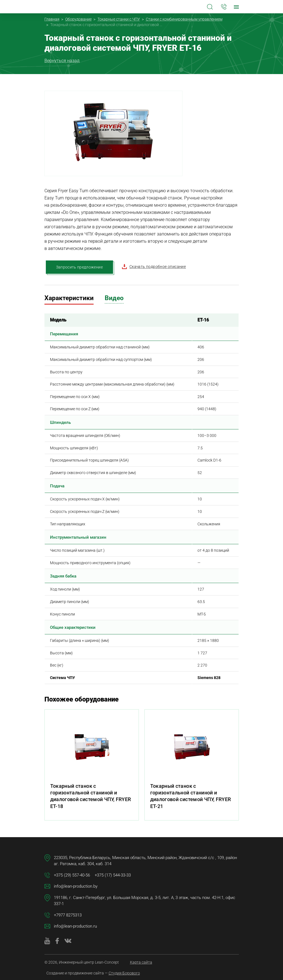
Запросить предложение (79, 267)
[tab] (69, 299)
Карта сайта (141, 962)
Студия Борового (124, 973)
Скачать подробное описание (154, 267)
